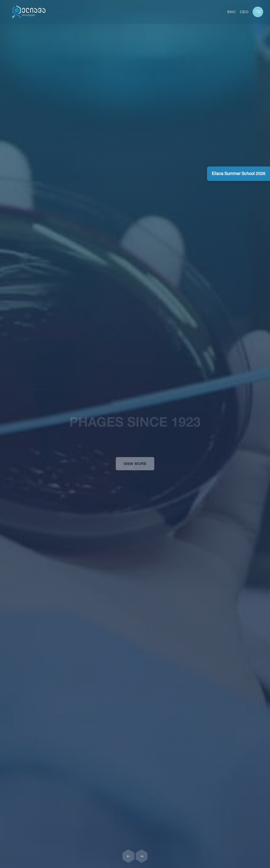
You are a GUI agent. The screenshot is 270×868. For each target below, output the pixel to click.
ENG (232, 12)
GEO (244, 12)
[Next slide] (142, 856)
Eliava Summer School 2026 (238, 173)
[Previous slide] (128, 856)
